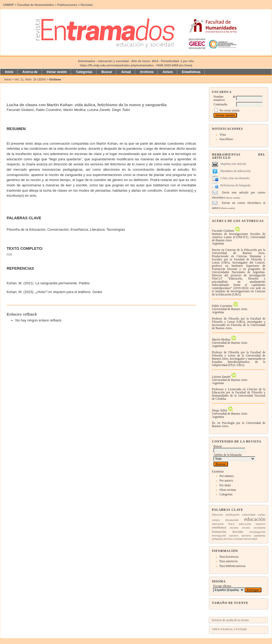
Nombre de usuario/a (225, 98)
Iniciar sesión (57, 72)
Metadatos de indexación (235, 171)
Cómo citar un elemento (235, 178)
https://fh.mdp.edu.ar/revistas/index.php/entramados (117, 65)
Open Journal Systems (229, 629)
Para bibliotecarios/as (232, 566)
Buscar (107, 72)
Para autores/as (229, 561)
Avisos (168, 72)
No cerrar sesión (229, 110)
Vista (223, 135)
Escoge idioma (222, 586)
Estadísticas (191, 72)
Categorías (226, 494)
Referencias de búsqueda (235, 185)
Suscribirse (226, 139)
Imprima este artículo (233, 164)
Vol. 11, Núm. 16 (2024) (30, 79)
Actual (126, 72)
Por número (227, 476)
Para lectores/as (229, 557)
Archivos (147, 72)
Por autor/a (226, 480)
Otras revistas (228, 490)
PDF (10, 255)
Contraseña (220, 104)
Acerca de (30, 72)
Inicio (9, 72)
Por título (225, 485)
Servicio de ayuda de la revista (230, 620)
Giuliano (55, 79)
